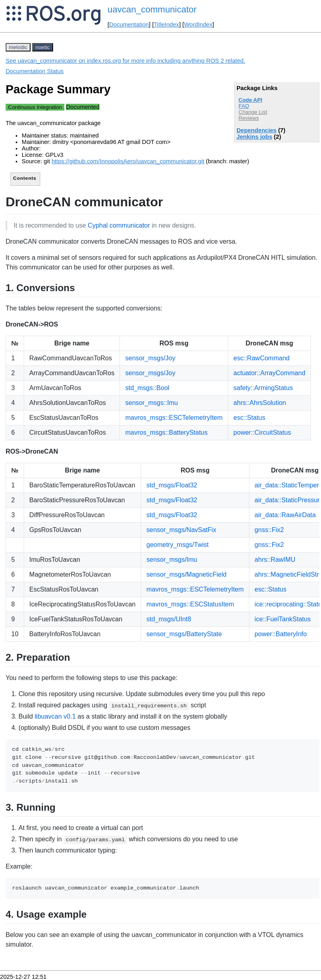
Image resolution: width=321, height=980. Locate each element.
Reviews (249, 118)
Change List (253, 112)
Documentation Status (35, 71)
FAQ (244, 106)
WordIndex (198, 25)
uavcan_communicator (152, 9)
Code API (250, 100)
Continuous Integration (35, 107)
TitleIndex (166, 25)
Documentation (129, 25)
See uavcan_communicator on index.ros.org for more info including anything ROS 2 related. (126, 61)
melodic (18, 47)
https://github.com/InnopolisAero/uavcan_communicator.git (128, 161)
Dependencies (256, 130)
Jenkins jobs (254, 137)
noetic (43, 47)
